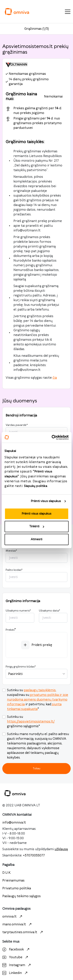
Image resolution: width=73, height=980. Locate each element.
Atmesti (36, 539)
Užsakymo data (49, 611)
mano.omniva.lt (17, 924)
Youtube (16, 957)
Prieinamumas (13, 881)
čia (55, 378)
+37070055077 (34, 855)
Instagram (17, 965)
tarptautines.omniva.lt (23, 932)
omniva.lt (13, 917)
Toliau (36, 768)
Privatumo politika (17, 888)
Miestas (11, 551)
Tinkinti (37, 526)
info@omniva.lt (14, 823)
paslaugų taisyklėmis (40, 690)
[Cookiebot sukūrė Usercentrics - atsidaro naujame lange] (52, 437)
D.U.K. (7, 873)
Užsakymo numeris (18, 611)
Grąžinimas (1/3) (37, 29)
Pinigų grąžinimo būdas (21, 667)
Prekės (10, 630)
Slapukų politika (36, 486)
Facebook (16, 949)
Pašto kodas (14, 570)
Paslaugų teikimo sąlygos (22, 896)
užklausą (61, 849)
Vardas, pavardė (17, 425)
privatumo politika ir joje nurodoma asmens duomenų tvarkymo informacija (38, 700)
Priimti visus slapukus (46, 501)
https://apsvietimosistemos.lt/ (31, 722)
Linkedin (15, 973)
